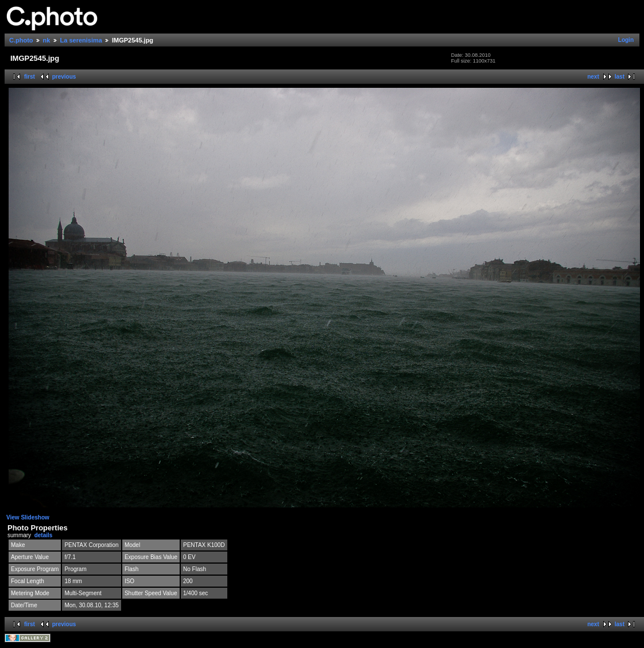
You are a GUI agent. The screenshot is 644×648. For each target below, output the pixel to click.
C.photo (21, 40)
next (593, 77)
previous (64, 77)
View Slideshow (28, 517)
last (620, 77)
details (44, 535)
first (30, 77)
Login (626, 40)
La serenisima (81, 40)
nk (47, 40)
